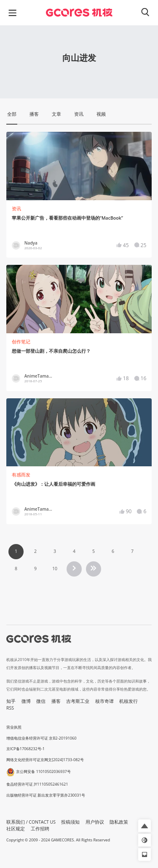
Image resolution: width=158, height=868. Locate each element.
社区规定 (16, 829)
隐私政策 (119, 822)
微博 (26, 701)
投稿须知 (70, 822)
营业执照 (14, 727)
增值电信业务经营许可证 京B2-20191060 (41, 738)
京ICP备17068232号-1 (25, 749)
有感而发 (21, 475)
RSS (10, 708)
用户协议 (95, 822)
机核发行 (129, 701)
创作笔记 (21, 342)
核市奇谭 (104, 701)
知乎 (11, 701)
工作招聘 (40, 829)
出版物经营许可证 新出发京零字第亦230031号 (46, 795)
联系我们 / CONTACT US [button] (31, 822)
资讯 (16, 209)
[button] (145, 826)
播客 (56, 701)
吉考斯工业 (78, 701)
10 (55, 569)
